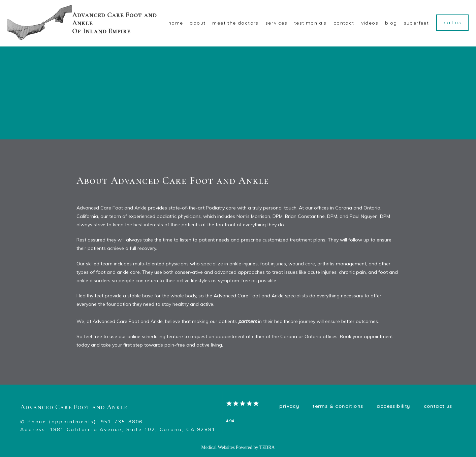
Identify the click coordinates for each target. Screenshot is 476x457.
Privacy (289, 406)
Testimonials (310, 23)
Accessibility (393, 406)
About (198, 23)
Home (176, 23)
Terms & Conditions (338, 406)
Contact (344, 23)
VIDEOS (370, 23)
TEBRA (267, 447)
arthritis (326, 264)
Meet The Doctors (235, 23)
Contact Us (438, 406)
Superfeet (417, 23)
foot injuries (273, 264)
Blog (391, 23)
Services (276, 23)
